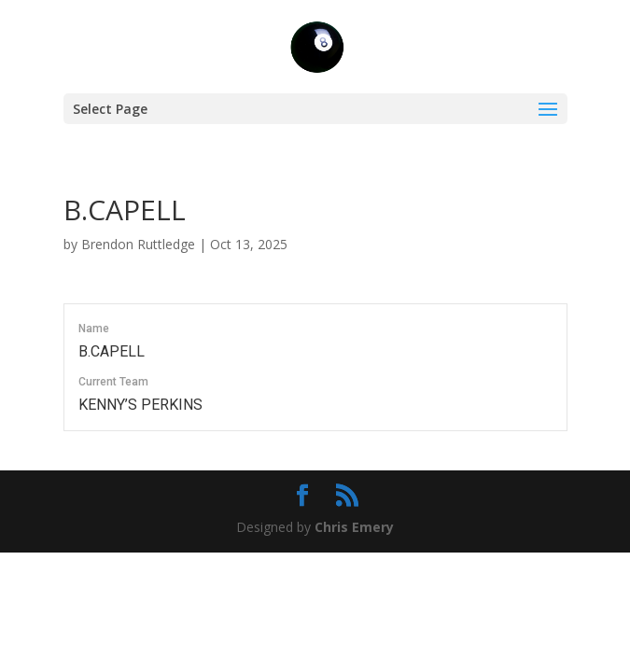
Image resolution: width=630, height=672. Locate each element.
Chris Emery (354, 527)
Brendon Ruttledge (138, 244)
